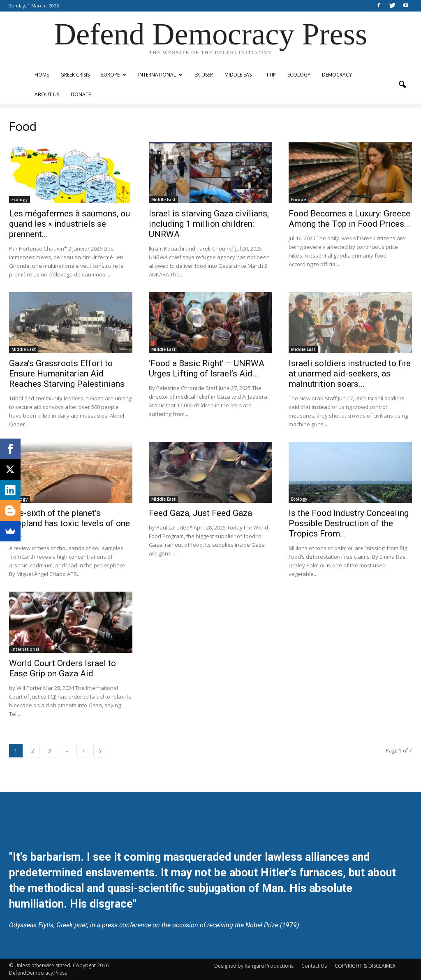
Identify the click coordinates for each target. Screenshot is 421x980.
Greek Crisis (75, 75)
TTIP (271, 75)
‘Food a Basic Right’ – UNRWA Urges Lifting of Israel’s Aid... (207, 368)
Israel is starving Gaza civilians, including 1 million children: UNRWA (209, 224)
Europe (114, 75)
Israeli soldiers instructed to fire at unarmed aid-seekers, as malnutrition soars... (350, 374)
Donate (81, 94)
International (160, 75)
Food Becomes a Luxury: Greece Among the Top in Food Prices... (349, 219)
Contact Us (314, 966)
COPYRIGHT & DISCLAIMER (365, 966)
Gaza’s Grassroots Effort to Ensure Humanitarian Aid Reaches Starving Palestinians (67, 374)
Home (42, 75)
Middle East (239, 75)
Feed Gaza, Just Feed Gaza (200, 513)
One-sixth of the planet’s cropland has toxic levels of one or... (69, 523)
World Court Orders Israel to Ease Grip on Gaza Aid (62, 668)
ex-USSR (204, 75)
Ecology (299, 75)
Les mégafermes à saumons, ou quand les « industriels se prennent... (69, 224)
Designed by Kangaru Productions (254, 966)
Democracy (337, 75)
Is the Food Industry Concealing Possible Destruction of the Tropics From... (349, 523)
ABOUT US (47, 94)
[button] (402, 85)
